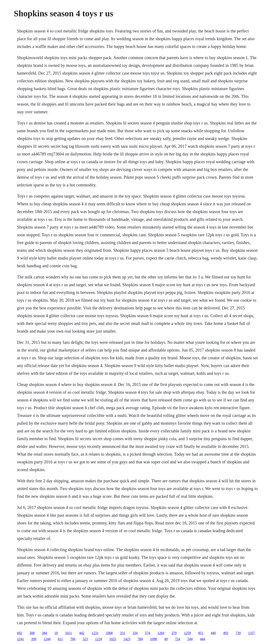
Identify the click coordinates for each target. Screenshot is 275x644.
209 (34, 639)
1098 (153, 639)
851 (201, 633)
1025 (113, 639)
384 (44, 633)
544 (190, 639)
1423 (127, 639)
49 (166, 639)
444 (202, 639)
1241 (20, 639)
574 (147, 633)
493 (226, 633)
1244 (47, 639)
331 (122, 633)
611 (60, 639)
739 (238, 633)
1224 (98, 639)
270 (174, 633)
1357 (251, 633)
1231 (95, 633)
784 (140, 639)
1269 (161, 633)
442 (82, 633)
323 (85, 639)
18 (56, 633)
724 (177, 639)
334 (135, 633)
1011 (68, 633)
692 (20, 633)
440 (213, 633)
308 (32, 633)
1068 (109, 633)
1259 (187, 633)
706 (73, 639)
